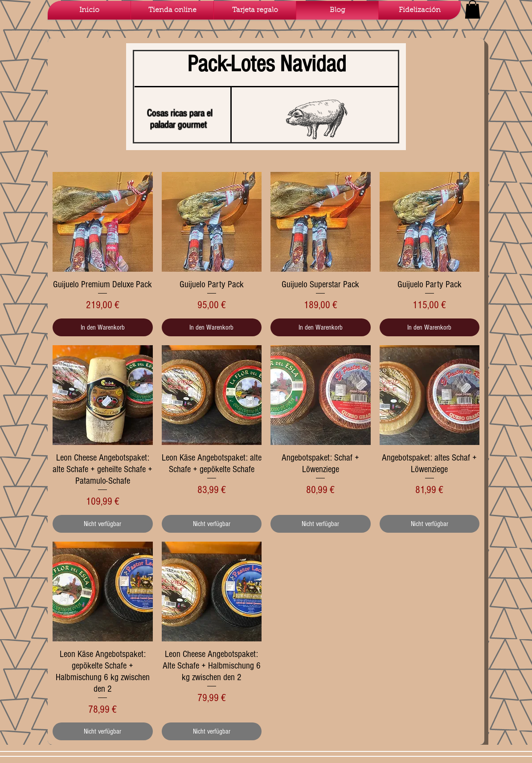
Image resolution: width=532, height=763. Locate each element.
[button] (473, 9)
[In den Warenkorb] (103, 327)
